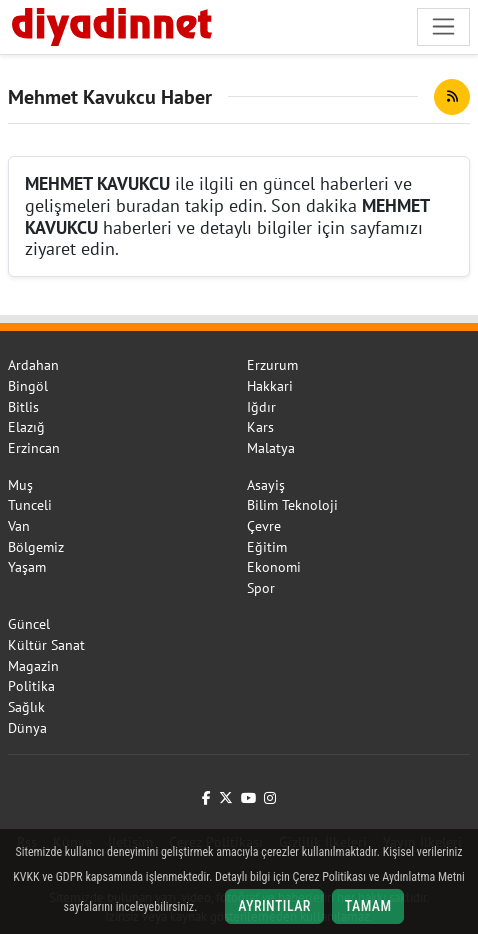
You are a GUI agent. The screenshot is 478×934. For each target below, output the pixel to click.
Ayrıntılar (274, 906)
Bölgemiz (36, 547)
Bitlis (23, 407)
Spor (261, 588)
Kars (260, 427)
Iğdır (261, 407)
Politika (31, 686)
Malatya (271, 448)
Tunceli (30, 505)
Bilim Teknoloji (292, 505)
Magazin (33, 666)
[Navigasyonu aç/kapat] (443, 26)
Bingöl (28, 386)
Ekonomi (274, 567)
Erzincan (34, 448)
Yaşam (27, 567)
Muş (20, 485)
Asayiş (266, 485)
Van (19, 526)
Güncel (29, 624)
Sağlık (26, 707)
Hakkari (270, 386)
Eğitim (267, 547)
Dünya (27, 728)
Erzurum (272, 365)
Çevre (264, 526)
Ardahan (33, 365)
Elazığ (26, 427)
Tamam (368, 906)
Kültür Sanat (46, 645)
